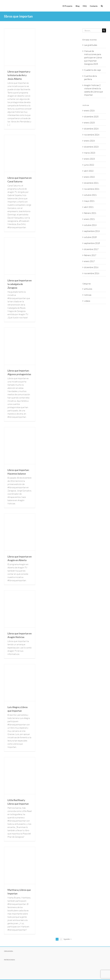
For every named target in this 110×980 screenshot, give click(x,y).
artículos (88, 289)
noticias (88, 295)
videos (87, 301)
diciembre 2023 (91, 147)
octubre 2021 (90, 195)
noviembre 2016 (92, 273)
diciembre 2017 (91, 249)
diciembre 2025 (91, 117)
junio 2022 (89, 165)
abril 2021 (89, 207)
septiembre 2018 (92, 243)
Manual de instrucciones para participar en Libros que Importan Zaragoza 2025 (93, 57)
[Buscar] (104, 30)
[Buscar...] (92, 30)
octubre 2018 (90, 237)
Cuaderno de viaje (92, 70)
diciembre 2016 (91, 267)
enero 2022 (89, 177)
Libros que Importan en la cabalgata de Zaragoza (20, 284)
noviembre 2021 (92, 189)
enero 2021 (89, 219)
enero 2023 (89, 159)
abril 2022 (89, 171)
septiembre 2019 (92, 231)
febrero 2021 (90, 213)
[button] (102, 6)
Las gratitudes (91, 45)
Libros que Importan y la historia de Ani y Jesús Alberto (19, 75)
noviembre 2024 (92, 135)
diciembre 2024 (91, 129)
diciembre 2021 (91, 183)
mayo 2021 (89, 201)
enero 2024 (89, 141)
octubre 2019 (90, 225)
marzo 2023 (90, 153)
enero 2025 (89, 123)
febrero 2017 (90, 255)
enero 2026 (89, 111)
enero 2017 (89, 261)
